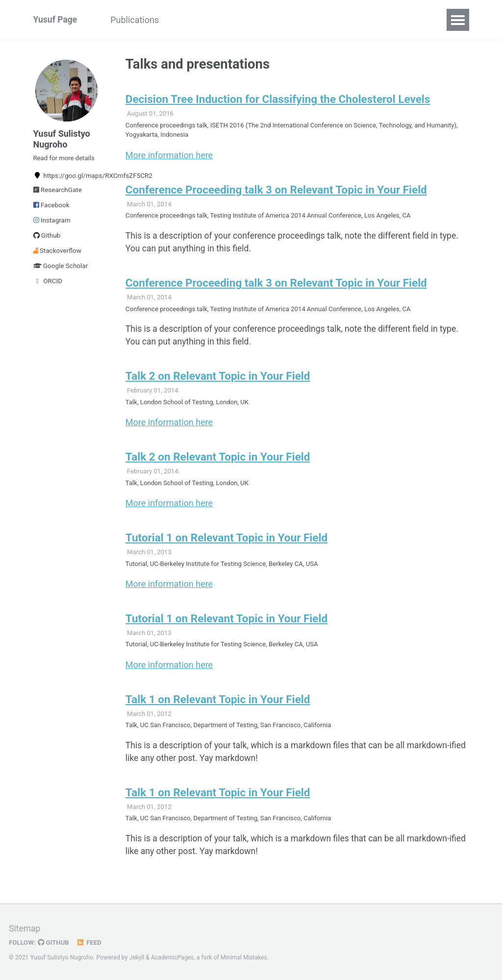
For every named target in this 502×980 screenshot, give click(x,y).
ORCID (48, 285)
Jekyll (137, 957)
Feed (91, 942)
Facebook (51, 209)
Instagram (52, 224)
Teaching (236, 20)
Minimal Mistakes (246, 957)
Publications (138, 20)
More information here (169, 157)
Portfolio (289, 20)
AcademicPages (173, 957)
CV (329, 20)
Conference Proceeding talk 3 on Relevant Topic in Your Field (276, 192)
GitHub (55, 942)
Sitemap (25, 928)
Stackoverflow (57, 254)
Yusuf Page (56, 20)
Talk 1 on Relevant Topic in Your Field (218, 710)
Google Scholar (61, 269)
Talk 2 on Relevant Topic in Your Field (218, 382)
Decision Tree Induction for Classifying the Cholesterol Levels (278, 100)
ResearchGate (58, 194)
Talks (190, 20)
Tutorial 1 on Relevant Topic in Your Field (226, 546)
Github (47, 239)
